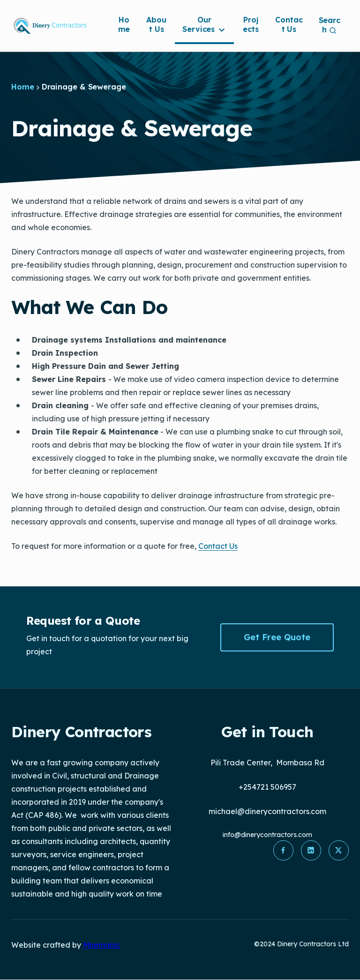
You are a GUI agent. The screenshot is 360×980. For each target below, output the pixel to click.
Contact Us (289, 24)
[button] (282, 851)
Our (204, 24)
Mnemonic (101, 945)
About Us (156, 24)
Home (124, 24)
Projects (251, 24)
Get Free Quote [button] (277, 637)
